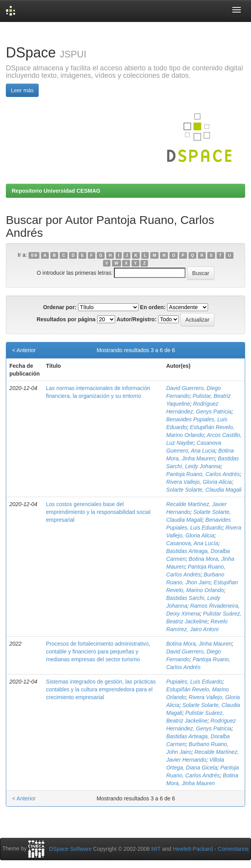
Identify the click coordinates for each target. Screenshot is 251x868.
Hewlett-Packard (193, 849)
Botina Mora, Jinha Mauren (199, 644)
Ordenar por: (60, 307)
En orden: (153, 307)
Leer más (22, 90)
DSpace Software (70, 849)
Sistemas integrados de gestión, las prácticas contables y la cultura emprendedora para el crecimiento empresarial (101, 689)
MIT (156, 849)
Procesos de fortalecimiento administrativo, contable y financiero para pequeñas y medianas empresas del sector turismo (98, 651)
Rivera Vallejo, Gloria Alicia (199, 482)
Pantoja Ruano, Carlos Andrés (203, 474)
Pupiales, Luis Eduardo (194, 682)
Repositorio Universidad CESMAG (56, 191)
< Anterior (24, 350)
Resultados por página (66, 319)
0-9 (34, 255)
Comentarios (233, 849)
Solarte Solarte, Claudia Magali (204, 490)
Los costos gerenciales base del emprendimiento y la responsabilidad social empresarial (98, 512)
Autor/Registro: (136, 319)
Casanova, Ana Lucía (192, 543)
